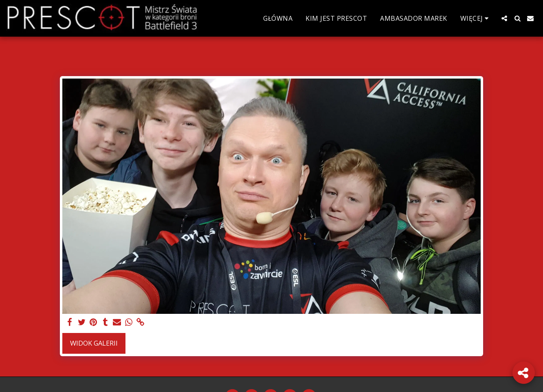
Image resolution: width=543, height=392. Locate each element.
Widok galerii (94, 343)
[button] (504, 18)
